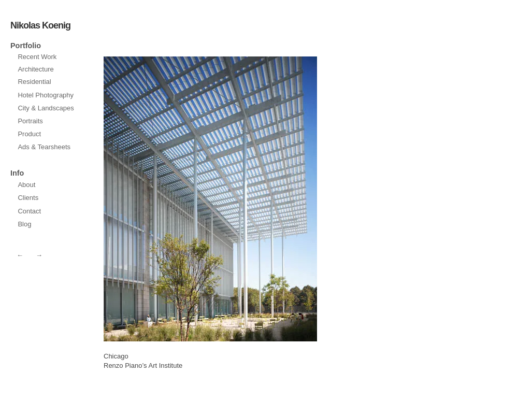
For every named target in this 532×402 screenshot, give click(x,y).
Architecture (35, 69)
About (26, 185)
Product (29, 134)
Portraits (30, 121)
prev (265, 199)
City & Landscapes (46, 108)
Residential (34, 82)
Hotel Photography (46, 95)
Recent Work (37, 57)
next (156, 199)
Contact (29, 211)
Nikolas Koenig (40, 25)
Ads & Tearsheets (44, 147)
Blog (24, 224)
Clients (28, 198)
